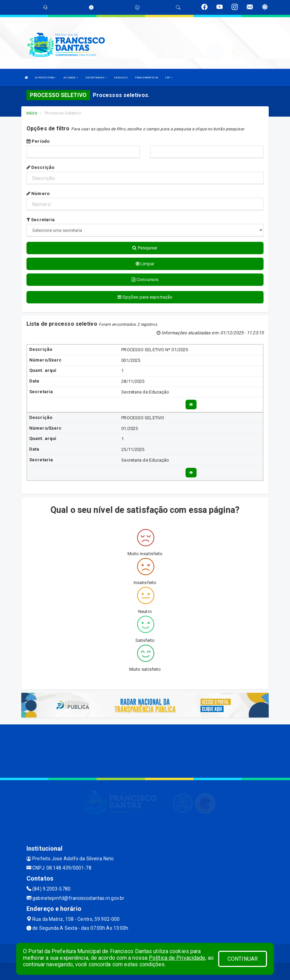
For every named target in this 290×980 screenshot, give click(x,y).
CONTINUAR (243, 959)
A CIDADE (71, 78)
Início (32, 113)
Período (38, 141)
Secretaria (41, 220)
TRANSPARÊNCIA (146, 78)
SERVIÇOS (121, 78)
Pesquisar (145, 248)
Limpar (145, 264)
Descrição (40, 167)
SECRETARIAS (96, 78)
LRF (169, 78)
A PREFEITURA (46, 78)
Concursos (145, 279)
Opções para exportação (145, 297)
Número (38, 193)
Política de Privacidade (177, 958)
